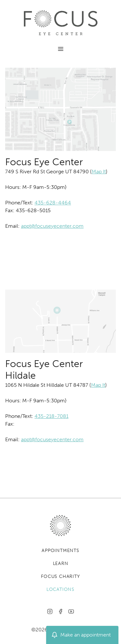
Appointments (60, 551)
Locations (60, 589)
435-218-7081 (51, 416)
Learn (61, 563)
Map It (99, 172)
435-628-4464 (53, 203)
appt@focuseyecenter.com (52, 226)
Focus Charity (60, 576)
